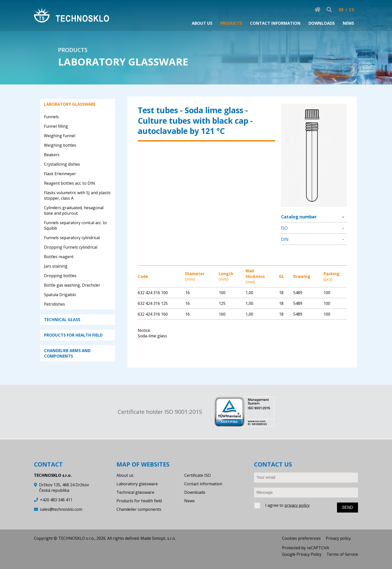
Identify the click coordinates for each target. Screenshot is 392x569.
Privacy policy (338, 538)
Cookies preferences (301, 538)
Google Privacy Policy (302, 554)
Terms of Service (342, 554)
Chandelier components (139, 509)
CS (351, 10)
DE (341, 10)
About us (125, 475)
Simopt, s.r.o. (164, 538)
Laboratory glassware (137, 484)
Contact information (203, 484)
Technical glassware (135, 492)
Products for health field (139, 501)
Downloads (195, 492)
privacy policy (297, 505)
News (189, 501)
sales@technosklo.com (61, 509)
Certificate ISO (197, 475)
